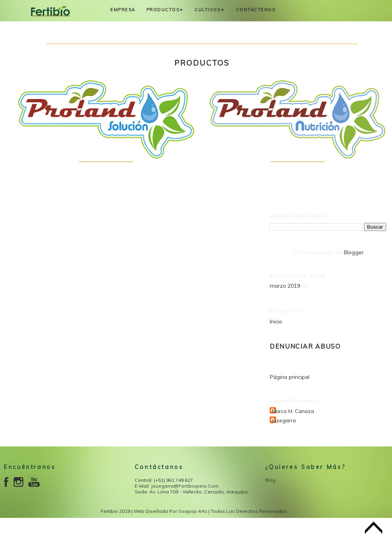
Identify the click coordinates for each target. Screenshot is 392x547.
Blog (270, 480)
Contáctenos (256, 10)
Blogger (354, 252)
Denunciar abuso (305, 346)
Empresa (123, 10)
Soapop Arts (193, 511)
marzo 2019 (285, 286)
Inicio (276, 321)
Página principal (290, 377)
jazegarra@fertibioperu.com (185, 486)
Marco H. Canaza (293, 411)
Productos (165, 10)
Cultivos (210, 10)
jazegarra (284, 420)
